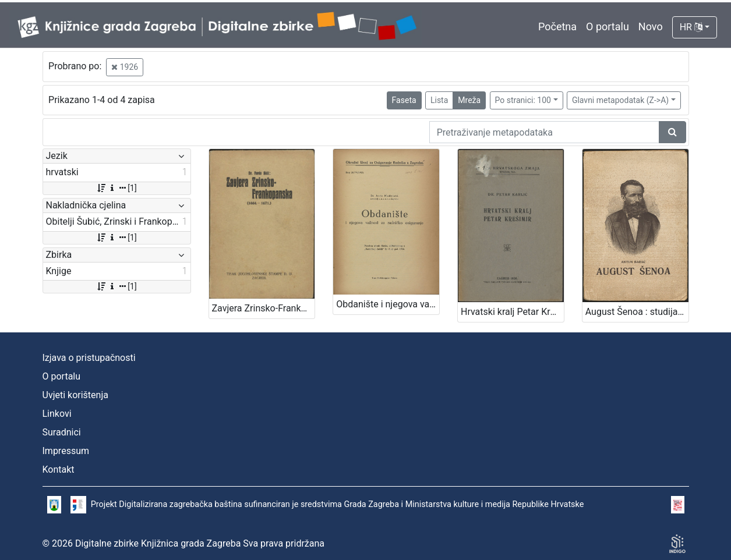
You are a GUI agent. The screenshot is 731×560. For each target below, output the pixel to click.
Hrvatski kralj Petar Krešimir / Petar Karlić (512, 312)
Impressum (66, 451)
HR (691, 27)
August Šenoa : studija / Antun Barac (637, 312)
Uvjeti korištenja (75, 395)
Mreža (469, 100)
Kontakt (59, 469)
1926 (125, 67)
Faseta (404, 100)
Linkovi (57, 414)
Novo (651, 26)
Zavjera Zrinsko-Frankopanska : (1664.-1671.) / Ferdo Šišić (264, 308)
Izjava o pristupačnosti (89, 358)
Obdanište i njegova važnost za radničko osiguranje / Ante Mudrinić (388, 304)
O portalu (608, 26)
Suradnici (62, 432)
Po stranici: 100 (523, 100)
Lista (439, 100)
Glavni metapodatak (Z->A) (620, 100)
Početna (557, 26)
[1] (116, 188)
